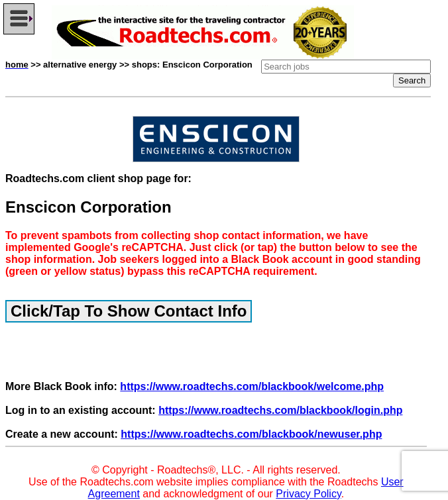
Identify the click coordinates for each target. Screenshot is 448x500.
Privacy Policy (308, 494)
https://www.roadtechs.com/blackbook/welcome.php (252, 386)
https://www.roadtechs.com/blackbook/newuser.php (251, 434)
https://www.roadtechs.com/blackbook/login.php (280, 410)
